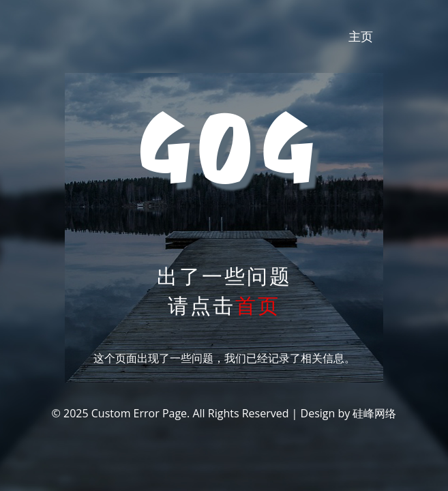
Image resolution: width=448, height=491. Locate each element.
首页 (258, 305)
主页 (361, 36)
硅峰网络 (374, 413)
